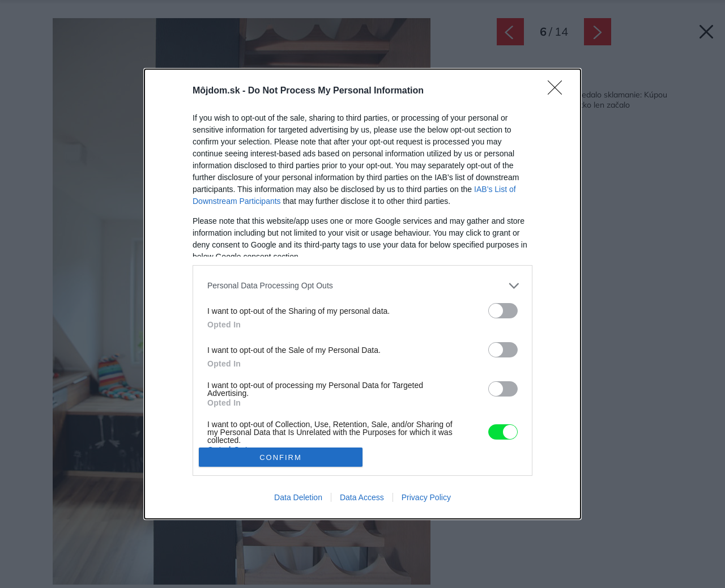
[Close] (558, 91)
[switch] (503, 311)
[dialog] (362, 294)
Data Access (362, 497)
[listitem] (362, 286)
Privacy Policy (426, 497)
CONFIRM (281, 457)
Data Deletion (298, 497)
